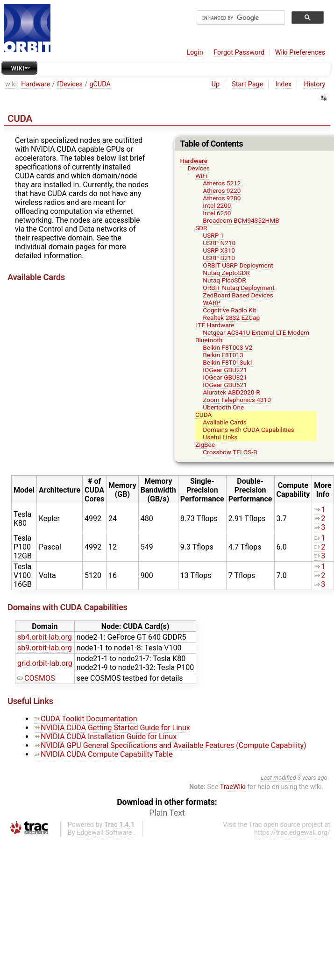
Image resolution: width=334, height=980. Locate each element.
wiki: (12, 84)
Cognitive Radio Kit (229, 310)
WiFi (201, 176)
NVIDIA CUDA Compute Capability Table (103, 754)
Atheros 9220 (222, 190)
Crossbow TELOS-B (230, 452)
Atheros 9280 (222, 198)
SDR (201, 228)
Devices (199, 168)
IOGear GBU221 (225, 370)
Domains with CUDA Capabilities (249, 430)
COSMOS (36, 678)
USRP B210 (219, 258)
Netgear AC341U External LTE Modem (256, 332)
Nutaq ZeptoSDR (226, 273)
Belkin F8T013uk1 (228, 362)
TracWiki (233, 787)
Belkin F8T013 (223, 355)
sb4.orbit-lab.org (45, 637)
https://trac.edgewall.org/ (292, 833)
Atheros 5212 (222, 183)
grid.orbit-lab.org (45, 663)
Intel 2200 (217, 205)
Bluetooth (209, 340)
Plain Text (167, 813)
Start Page (247, 84)
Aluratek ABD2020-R (231, 392)
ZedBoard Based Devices (238, 295)
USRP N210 (219, 243)
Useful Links (220, 437)
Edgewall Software (104, 833)
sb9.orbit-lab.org (45, 648)
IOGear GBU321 (225, 377)
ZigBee (205, 444)
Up (216, 84)
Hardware (36, 84)
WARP (212, 303)
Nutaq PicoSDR (224, 280)
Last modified (278, 778)
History (314, 84)
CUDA (203, 415)
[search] (240, 18)
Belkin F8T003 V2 (227, 347)
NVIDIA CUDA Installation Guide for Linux (105, 737)
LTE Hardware (215, 325)
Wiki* (19, 68)
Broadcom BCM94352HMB (241, 220)
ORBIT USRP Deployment (238, 265)
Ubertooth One (223, 407)
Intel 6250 (217, 213)
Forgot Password (239, 53)
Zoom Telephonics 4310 (237, 400)
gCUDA (100, 84)
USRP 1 (213, 235)
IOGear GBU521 (225, 385)
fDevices (70, 84)
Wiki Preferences (300, 53)
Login (195, 53)
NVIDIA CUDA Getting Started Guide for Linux (112, 728)
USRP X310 (219, 250)
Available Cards (224, 422)
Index (284, 84)
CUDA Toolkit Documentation (85, 719)
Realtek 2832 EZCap (231, 317)
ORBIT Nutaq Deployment (238, 288)
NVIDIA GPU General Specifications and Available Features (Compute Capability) (170, 745)
